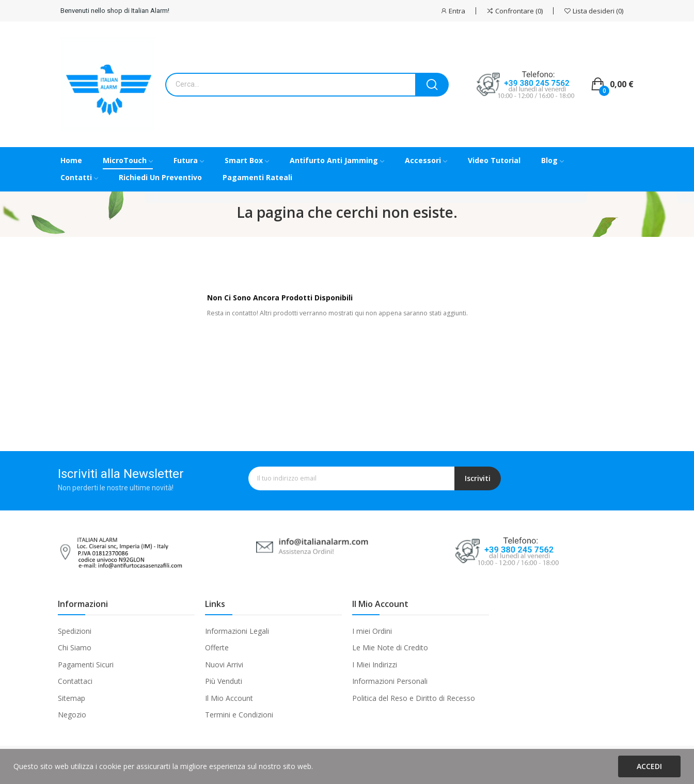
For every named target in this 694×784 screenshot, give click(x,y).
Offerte (217, 647)
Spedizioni (75, 631)
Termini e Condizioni (239, 715)
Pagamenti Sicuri (86, 665)
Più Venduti (224, 681)
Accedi (649, 766)
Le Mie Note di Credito (390, 647)
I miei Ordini (372, 631)
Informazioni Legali (237, 631)
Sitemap (72, 698)
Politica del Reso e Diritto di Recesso (414, 698)
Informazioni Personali (390, 681)
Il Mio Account (229, 698)
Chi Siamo (75, 647)
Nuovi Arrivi (224, 665)
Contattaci (75, 681)
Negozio (72, 715)
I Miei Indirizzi (375, 665)
